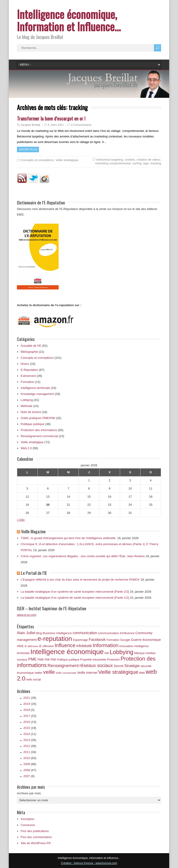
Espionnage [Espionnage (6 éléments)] (80, 640)
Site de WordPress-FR (36, 843)
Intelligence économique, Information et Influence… (69, 20)
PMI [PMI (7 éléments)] (53, 660)
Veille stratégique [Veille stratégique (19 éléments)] (118, 672)
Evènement (28, 376)
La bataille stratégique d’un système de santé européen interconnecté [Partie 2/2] (75, 592)
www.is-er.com (27, 615)
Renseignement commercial (39, 436)
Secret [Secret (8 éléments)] (118, 666)
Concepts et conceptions (37, 160)
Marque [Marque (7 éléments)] (140, 653)
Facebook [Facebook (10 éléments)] (97, 640)
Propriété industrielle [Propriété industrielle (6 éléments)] (93, 660)
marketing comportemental (113, 163)
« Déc (21, 520)
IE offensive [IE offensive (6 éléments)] (46, 646)
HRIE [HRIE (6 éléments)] (20, 646)
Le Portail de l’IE (34, 573)
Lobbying (27, 400)
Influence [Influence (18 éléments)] (65, 645)
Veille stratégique (67, 160)
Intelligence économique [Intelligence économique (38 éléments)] (67, 652)
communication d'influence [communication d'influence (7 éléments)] (116, 633)
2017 (30, 716)
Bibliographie (29, 352)
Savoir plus (28, 149)
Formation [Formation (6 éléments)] (113, 640)
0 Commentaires (81, 125)
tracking (156, 163)
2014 (30, 734)
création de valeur (148, 160)
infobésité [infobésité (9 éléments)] (84, 646)
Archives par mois (29, 793)
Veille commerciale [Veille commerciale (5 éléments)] (66, 673)
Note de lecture (31, 412)
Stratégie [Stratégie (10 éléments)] (132, 666)
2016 (30, 722)
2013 (30, 740)
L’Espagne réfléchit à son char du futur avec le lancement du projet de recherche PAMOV (80, 580)
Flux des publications (35, 831)
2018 (29, 710)
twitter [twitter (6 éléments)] (39, 673)
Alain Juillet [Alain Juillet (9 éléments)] (26, 633)
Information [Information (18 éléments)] (106, 645)
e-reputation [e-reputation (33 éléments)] (55, 639)
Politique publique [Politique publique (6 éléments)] (68, 660)
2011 (30, 752)
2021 (30, 698)
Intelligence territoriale (35, 388)
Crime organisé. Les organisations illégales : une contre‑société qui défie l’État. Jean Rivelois (83, 556)
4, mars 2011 (56, 125)
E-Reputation (29, 370)
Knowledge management (37, 394)
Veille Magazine (33, 531)
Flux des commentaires (36, 837)
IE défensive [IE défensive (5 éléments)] (31, 646)
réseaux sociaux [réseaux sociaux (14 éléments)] (96, 665)
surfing (137, 163)
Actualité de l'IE (31, 346)
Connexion (28, 825)
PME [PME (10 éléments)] (32, 659)
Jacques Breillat (30, 125)
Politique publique (33, 424)
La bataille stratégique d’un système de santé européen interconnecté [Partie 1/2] (75, 598)
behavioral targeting (110, 160)
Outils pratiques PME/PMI (38, 418)
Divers (25, 364)
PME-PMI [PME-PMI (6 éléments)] (44, 660)
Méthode (27, 406)
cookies (130, 160)
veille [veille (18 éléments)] (49, 672)
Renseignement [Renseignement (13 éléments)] (63, 666)
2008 (30, 770)
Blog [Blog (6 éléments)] (39, 633)
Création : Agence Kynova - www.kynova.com (89, 863)
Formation (27, 382)
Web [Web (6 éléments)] (142, 673)
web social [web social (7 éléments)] (33, 679)
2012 (30, 746)
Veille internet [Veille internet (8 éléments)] (87, 673)
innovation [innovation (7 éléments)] (126, 646)
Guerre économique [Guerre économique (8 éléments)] (146, 640)
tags (146, 163)
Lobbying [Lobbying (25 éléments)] (121, 652)
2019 (30, 704)
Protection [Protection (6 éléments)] (113, 660)
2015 (30, 728)
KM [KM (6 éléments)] (107, 653)
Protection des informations (39, 430)
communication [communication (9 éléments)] (85, 633)
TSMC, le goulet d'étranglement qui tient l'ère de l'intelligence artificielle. (68, 538)
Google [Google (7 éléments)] (125, 640)
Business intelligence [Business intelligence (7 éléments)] (57, 633)
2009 (30, 764)
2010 (30, 758)
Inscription (27, 819)
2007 (29, 776)
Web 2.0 (26, 448)
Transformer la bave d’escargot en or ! (51, 118)
